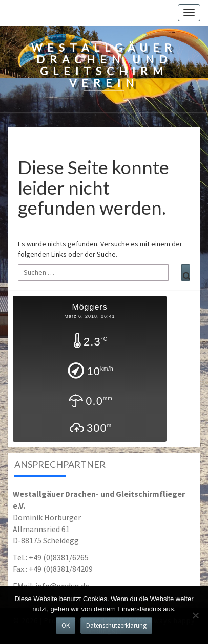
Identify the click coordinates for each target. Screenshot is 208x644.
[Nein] (195, 615)
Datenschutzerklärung (116, 625)
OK (66, 625)
